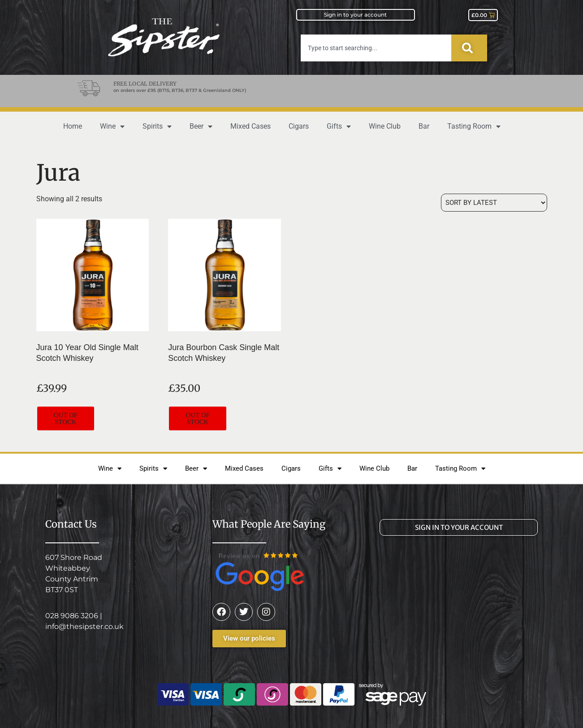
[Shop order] (494, 203)
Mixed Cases (250, 126)
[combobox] (376, 48)
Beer (201, 126)
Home (73, 126)
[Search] (469, 48)
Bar (424, 126)
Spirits (157, 126)
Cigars (299, 126)
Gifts (339, 126)
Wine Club (385, 126)
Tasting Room (474, 126)
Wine (112, 126)
